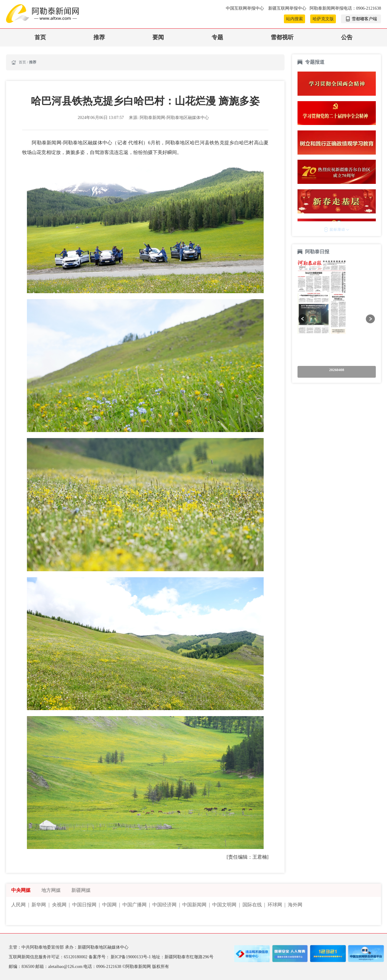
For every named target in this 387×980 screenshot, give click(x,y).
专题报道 (315, 62)
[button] (303, 319)
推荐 (99, 37)
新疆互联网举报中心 (287, 8)
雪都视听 (282, 37)
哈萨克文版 (323, 19)
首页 (40, 37)
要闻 (158, 37)
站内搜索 (294, 19)
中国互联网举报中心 (246, 8)
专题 (217, 37)
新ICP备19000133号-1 (131, 957)
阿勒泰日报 (318, 252)
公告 (347, 37)
